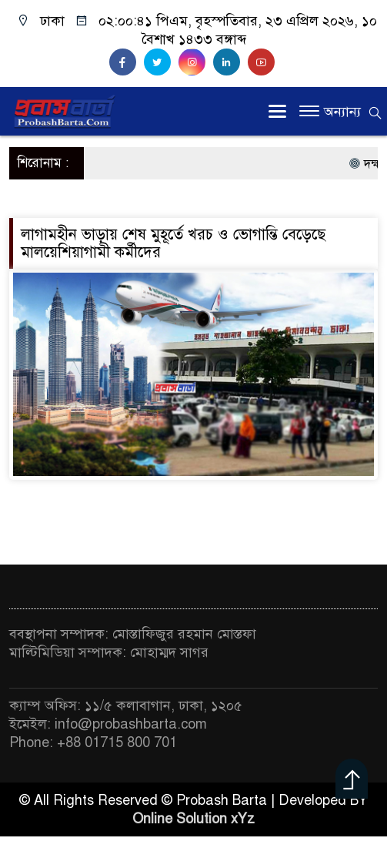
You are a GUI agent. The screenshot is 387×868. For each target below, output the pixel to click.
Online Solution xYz (193, 819)
